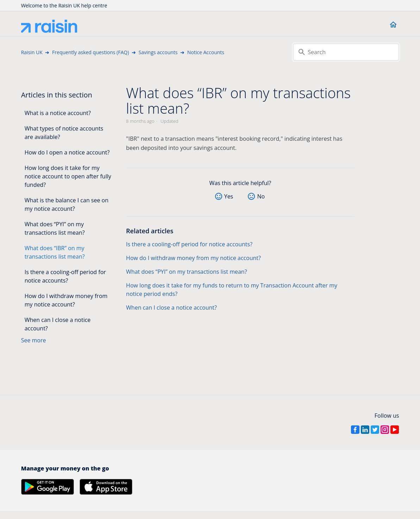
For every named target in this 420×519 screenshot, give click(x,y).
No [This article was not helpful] (261, 196)
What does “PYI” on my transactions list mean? (55, 228)
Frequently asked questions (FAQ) (90, 52)
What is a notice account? (58, 113)
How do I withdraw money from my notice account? (66, 300)
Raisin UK (32, 52)
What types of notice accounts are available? (64, 133)
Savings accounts (158, 52)
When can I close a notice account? (58, 324)
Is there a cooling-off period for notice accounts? (65, 276)
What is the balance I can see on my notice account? (67, 204)
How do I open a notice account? (67, 152)
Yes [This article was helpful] (229, 196)
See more (34, 340)
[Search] (346, 52)
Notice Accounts (206, 52)
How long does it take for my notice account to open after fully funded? (68, 176)
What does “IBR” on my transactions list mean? (55, 252)
